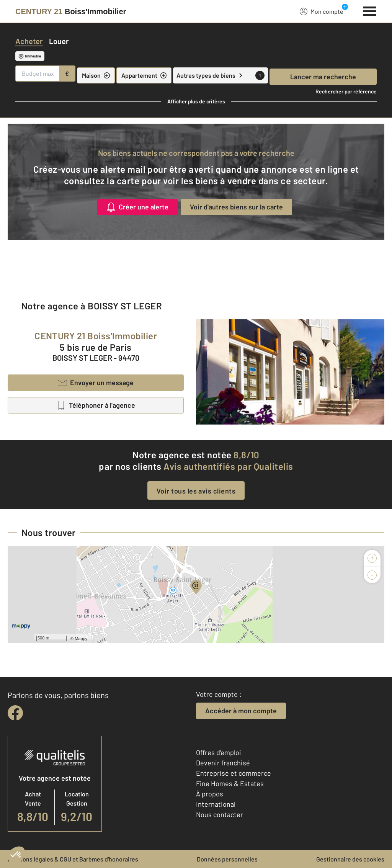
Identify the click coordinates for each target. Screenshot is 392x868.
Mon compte (322, 11)
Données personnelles (227, 859)
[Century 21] (71, 11)
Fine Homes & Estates (230, 783)
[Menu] (370, 10)
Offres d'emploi (219, 752)
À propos (210, 794)
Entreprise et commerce (234, 773)
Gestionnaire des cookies (350, 859)
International (216, 804)
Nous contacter (220, 814)
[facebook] (15, 713)
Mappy (81, 639)
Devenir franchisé (223, 763)
